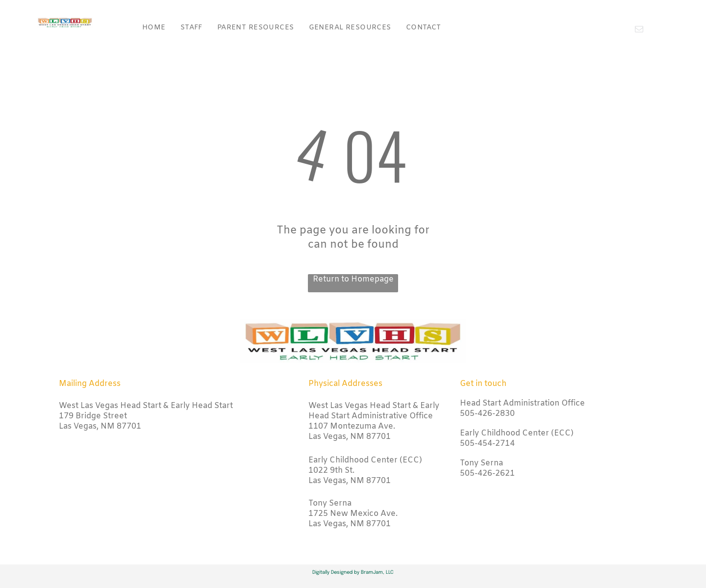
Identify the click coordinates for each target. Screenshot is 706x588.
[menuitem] (154, 28)
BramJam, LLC (377, 572)
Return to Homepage (353, 279)
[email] (639, 30)
